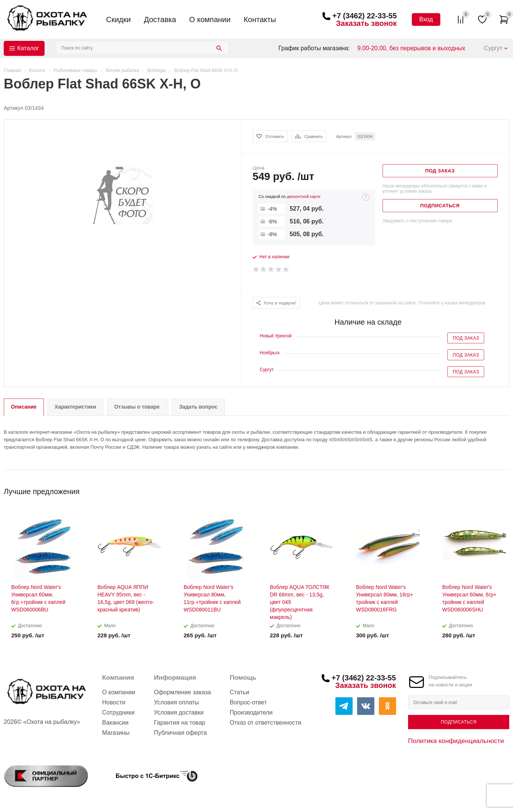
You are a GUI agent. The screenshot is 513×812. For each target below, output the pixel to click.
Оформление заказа (182, 692)
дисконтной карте (304, 196)
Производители (251, 712)
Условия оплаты (176, 702)
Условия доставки (179, 712)
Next (504, 489)
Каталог (28, 48)
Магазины (116, 733)
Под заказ (466, 338)
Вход (426, 19)
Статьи (239, 692)
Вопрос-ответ (248, 702)
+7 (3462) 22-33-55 (365, 16)
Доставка (160, 19)
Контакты (260, 19)
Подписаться (458, 722)
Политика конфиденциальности (456, 741)
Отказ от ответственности (265, 723)
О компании (210, 19)
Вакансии (115, 723)
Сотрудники (118, 712)
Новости (114, 702)
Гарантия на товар (180, 723)
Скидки (118, 19)
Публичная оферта (180, 733)
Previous (491, 489)
